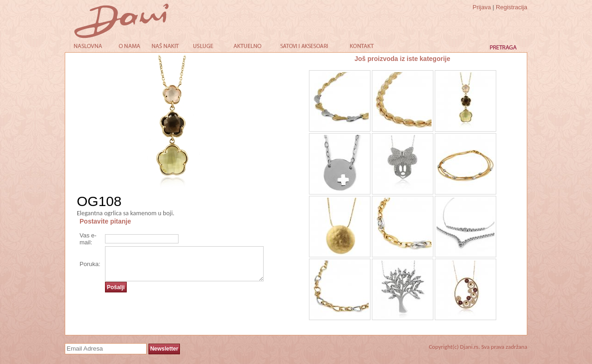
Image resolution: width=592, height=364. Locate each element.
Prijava (482, 7)
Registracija (512, 7)
